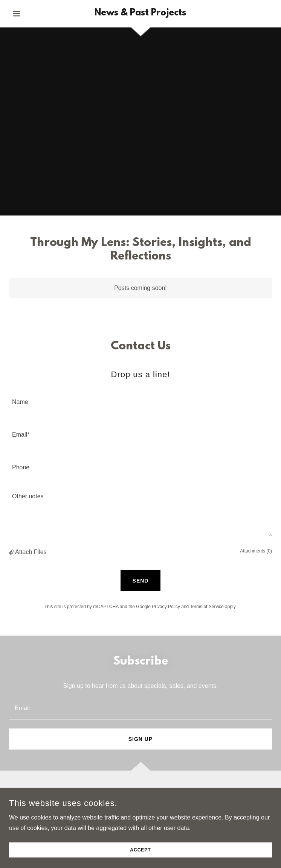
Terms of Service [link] (207, 607)
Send (141, 581)
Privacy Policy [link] (166, 607)
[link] (141, 14)
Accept (140, 850)
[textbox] (140, 401)
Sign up (141, 739)
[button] (29, 14)
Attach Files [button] (31, 552)
